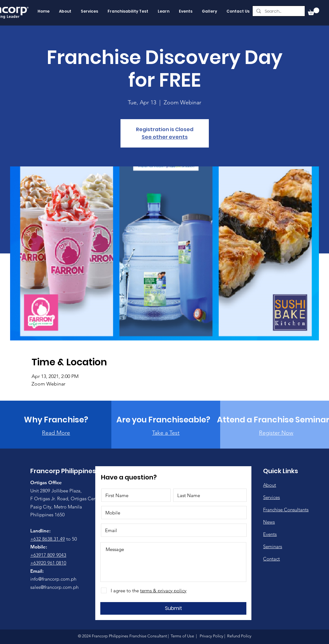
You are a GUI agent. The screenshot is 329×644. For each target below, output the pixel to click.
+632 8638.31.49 (48, 539)
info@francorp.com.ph (53, 579)
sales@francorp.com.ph (54, 587)
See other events (165, 137)
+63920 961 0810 (48, 563)
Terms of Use (182, 636)
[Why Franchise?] (56, 420)
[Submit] (173, 608)
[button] (314, 11)
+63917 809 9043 (48, 555)
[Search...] (278, 11)
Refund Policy (239, 636)
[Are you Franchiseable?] (163, 420)
